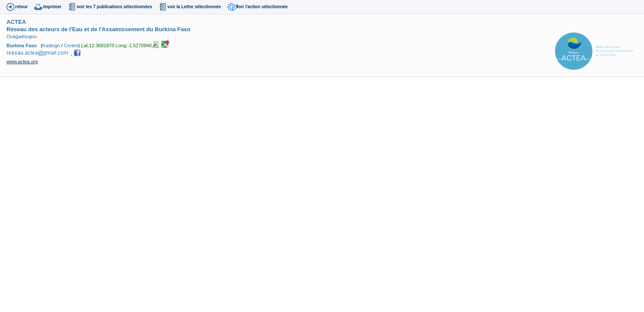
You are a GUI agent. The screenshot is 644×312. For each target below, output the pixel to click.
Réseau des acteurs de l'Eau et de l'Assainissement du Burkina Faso (99, 29)
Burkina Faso (22, 45)
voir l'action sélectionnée (262, 7)
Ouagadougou (22, 36)
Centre (71, 45)
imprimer (52, 7)
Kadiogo (51, 45)
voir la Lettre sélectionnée (194, 7)
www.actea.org (22, 62)
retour (21, 7)
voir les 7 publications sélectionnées (115, 7)
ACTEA (16, 22)
